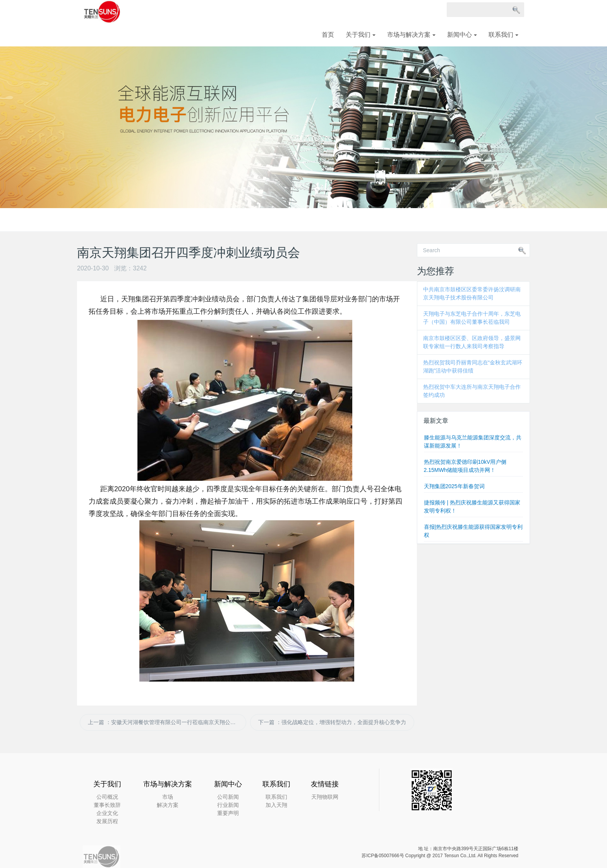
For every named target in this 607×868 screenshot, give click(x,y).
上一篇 (167, 722)
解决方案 (168, 805)
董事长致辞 (107, 805)
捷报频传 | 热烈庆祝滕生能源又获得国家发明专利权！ (472, 507)
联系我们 (503, 35)
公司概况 (107, 797)
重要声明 (228, 813)
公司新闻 (228, 797)
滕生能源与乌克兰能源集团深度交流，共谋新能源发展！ (473, 442)
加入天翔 (276, 805)
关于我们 (361, 35)
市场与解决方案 (411, 35)
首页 (328, 35)
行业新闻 (228, 805)
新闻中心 (462, 35)
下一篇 (332, 722)
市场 (168, 797)
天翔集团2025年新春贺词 (454, 486)
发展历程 (107, 821)
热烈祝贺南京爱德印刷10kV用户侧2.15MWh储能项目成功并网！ (465, 466)
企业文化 (107, 813)
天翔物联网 (325, 797)
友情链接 (325, 784)
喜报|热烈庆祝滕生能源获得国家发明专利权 (473, 531)
